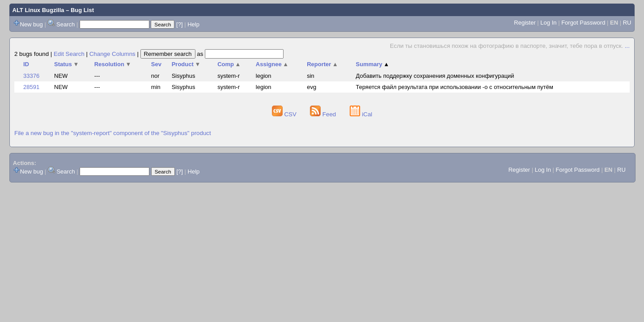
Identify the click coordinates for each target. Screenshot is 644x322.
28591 (31, 87)
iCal (361, 114)
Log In (548, 23)
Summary (373, 64)
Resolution (113, 64)
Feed (324, 114)
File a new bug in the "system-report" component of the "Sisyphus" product (113, 133)
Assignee (272, 64)
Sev (156, 64)
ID (26, 64)
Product (186, 64)
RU (627, 23)
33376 (31, 76)
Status (66, 64)
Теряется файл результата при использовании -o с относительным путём (455, 87)
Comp (229, 64)
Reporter (322, 64)
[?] (179, 24)
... (627, 46)
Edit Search (69, 54)
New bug (32, 24)
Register (525, 23)
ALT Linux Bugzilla (38, 10)
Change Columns (112, 54)
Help (193, 24)
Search (66, 24)
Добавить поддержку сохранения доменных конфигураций (435, 76)
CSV (285, 114)
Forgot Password (583, 23)
